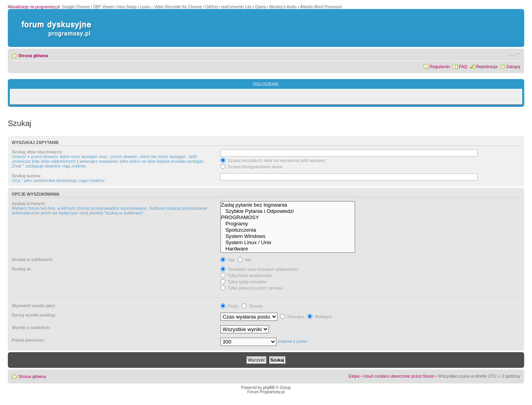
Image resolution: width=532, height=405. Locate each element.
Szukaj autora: (26, 176)
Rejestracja (487, 67)
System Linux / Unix (288, 243)
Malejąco (320, 317)
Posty (230, 306)
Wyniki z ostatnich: (31, 328)
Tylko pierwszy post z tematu (252, 288)
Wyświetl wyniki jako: (34, 306)
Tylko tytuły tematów (243, 282)
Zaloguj (513, 67)
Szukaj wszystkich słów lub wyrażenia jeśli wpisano (273, 160)
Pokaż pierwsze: (28, 340)
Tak (227, 260)
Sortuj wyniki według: (34, 315)
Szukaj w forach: (29, 203)
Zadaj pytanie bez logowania (288, 205)
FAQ (463, 67)
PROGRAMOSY (288, 218)
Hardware (288, 249)
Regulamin (440, 67)
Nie (245, 260)
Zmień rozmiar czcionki (515, 54)
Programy (288, 224)
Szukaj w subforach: (32, 259)
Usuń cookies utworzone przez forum (399, 376)
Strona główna (33, 56)
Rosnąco (292, 317)
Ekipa (354, 376)
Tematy (252, 306)
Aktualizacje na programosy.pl (34, 7)
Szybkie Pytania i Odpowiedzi (288, 211)
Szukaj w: (22, 269)
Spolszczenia (288, 230)
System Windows (288, 236)
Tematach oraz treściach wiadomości (259, 269)
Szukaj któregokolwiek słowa (252, 167)
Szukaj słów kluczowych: (37, 152)
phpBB (269, 388)
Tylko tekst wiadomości (246, 275)
